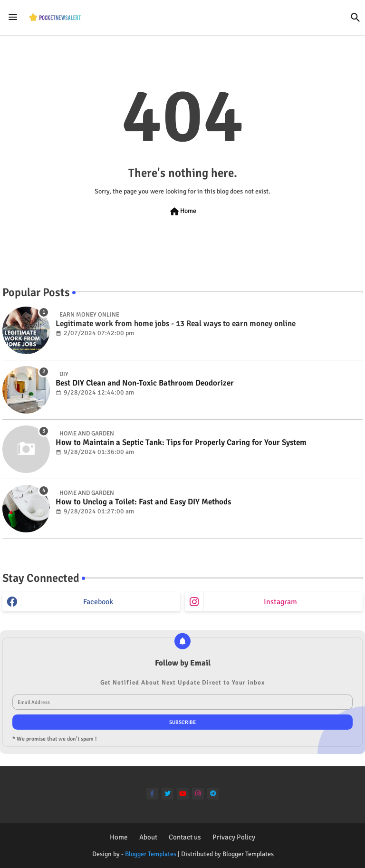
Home (182, 212)
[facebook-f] (152, 794)
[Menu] (13, 17)
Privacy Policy (234, 837)
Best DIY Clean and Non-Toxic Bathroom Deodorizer (145, 383)
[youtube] (183, 794)
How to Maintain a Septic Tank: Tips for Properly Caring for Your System (181, 443)
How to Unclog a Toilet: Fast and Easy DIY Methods (143, 502)
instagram (280, 602)
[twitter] (168, 794)
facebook (98, 602)
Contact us (185, 837)
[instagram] (198, 794)
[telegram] (213, 794)
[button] (355, 18)
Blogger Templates (151, 854)
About (148, 837)
